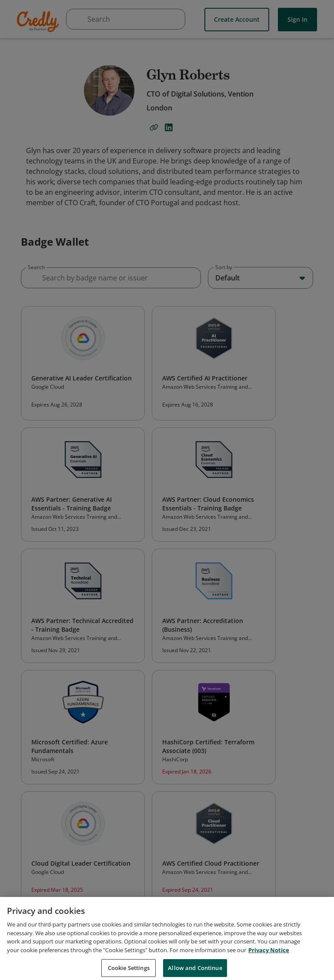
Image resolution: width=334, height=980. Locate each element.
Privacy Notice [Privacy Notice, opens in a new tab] (269, 957)
